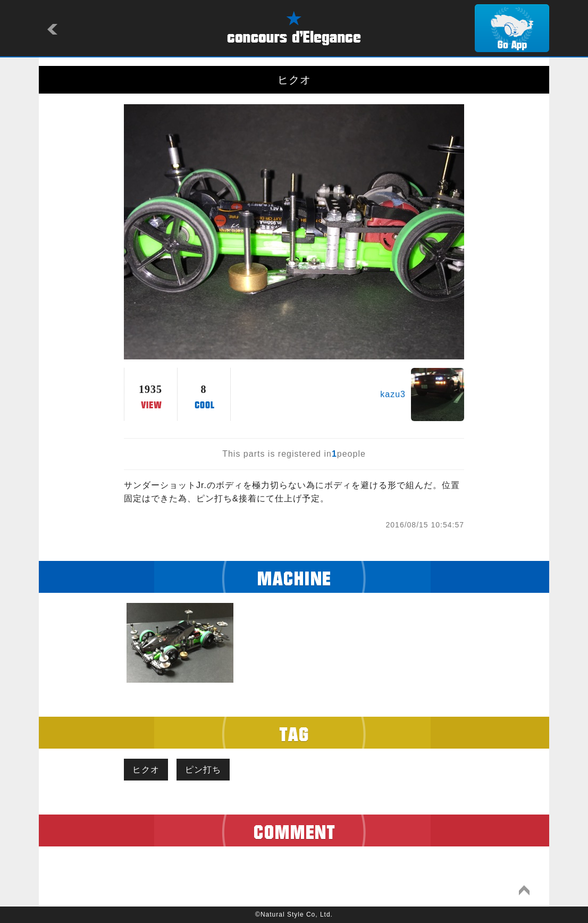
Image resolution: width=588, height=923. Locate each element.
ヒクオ (146, 770)
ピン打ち (203, 770)
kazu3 (393, 394)
